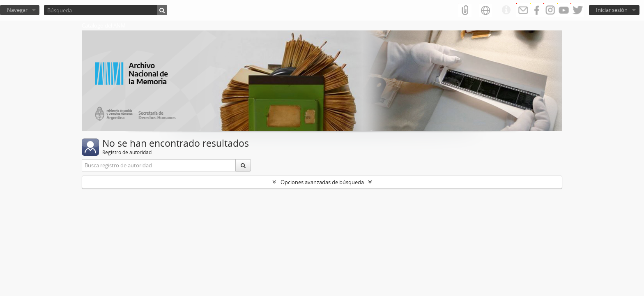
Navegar (17, 10)
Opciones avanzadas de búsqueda (322, 182)
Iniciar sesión (612, 10)
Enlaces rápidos (506, 10)
